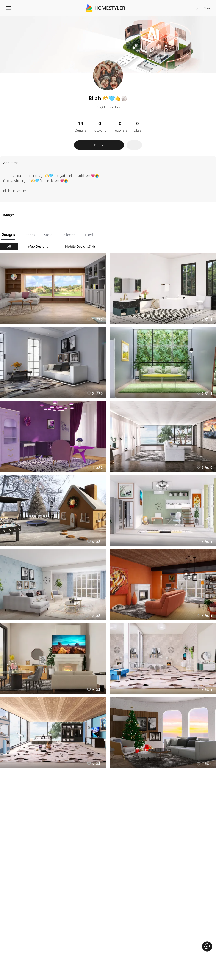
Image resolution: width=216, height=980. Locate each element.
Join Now (204, 8)
